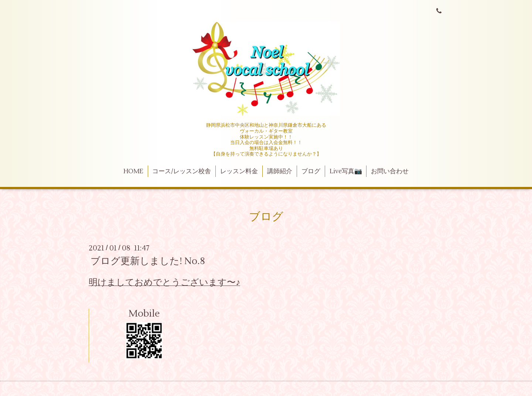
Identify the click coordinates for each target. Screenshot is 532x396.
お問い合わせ (390, 171)
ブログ (311, 171)
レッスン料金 (239, 171)
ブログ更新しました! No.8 (148, 261)
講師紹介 (280, 171)
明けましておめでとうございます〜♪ (164, 282)
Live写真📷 (346, 171)
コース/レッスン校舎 (182, 171)
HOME (133, 171)
